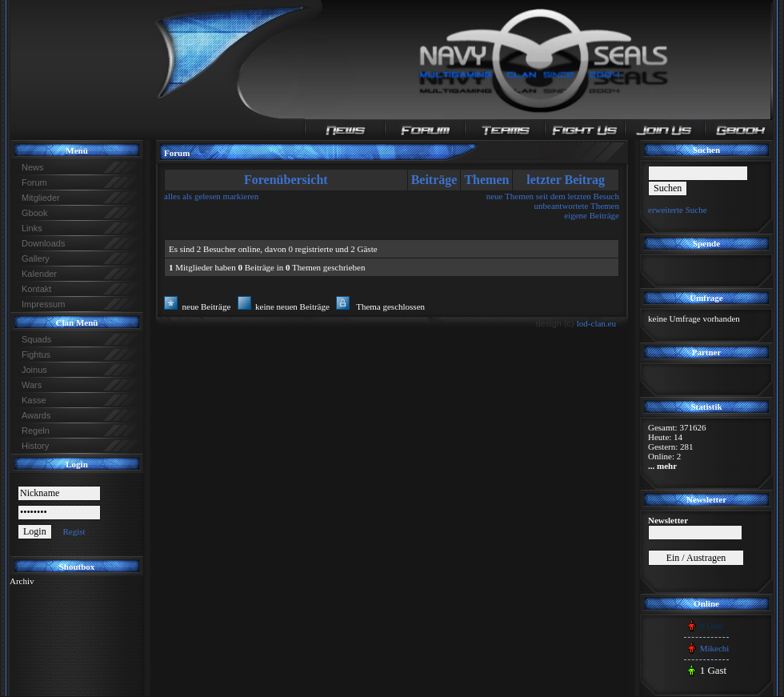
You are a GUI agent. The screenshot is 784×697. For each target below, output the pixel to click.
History (35, 446)
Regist (74, 531)
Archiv (22, 581)
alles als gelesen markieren (211, 196)
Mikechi (715, 648)
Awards (36, 415)
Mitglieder (41, 198)
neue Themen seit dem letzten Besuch (553, 196)
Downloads (43, 243)
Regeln (36, 431)
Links (32, 228)
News (33, 167)
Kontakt (36, 289)
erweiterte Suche (678, 210)
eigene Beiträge (592, 215)
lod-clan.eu (596, 323)
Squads (36, 339)
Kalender (39, 274)
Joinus (34, 370)
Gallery (36, 258)
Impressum (43, 304)
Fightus (36, 355)
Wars (32, 385)
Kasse (34, 400)
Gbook (34, 213)
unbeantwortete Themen (577, 206)
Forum (34, 182)
